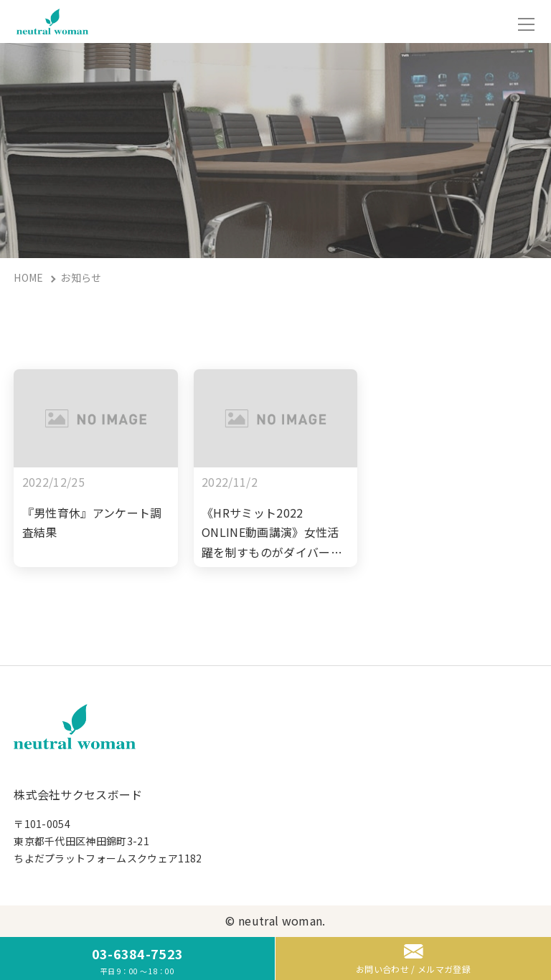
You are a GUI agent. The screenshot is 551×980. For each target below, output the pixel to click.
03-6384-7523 (137, 961)
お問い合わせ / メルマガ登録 (413, 960)
